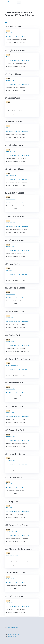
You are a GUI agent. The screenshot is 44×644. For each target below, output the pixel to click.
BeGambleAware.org (13, 635)
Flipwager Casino (11, 294)
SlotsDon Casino (10, 33)
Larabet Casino (10, 104)
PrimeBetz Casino (11, 460)
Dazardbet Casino (11, 199)
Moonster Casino (11, 389)
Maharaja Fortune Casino (13, 555)
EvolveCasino (10, 484)
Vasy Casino (9, 508)
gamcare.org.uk (12, 637)
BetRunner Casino (11, 175)
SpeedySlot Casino (11, 436)
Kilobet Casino (10, 80)
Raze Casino (9, 270)
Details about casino (23, 37)
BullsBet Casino (10, 318)
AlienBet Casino (10, 413)
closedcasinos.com (13, 628)
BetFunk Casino (10, 128)
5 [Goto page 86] (39, 23)
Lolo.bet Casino (10, 603)
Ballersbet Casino (11, 151)
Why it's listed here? (11, 37)
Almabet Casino (10, 246)
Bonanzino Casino (11, 223)
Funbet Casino (10, 341)
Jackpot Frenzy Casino (12, 365)
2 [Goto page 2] (35, 23)
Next (6, 22)
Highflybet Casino (11, 57)
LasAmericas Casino (11, 531)
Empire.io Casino (10, 579)
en (18, 2)
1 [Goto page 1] (33, 23)
